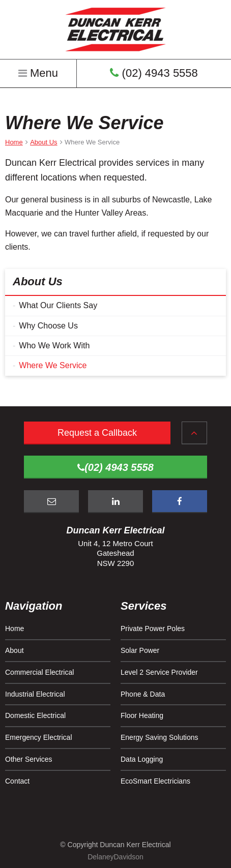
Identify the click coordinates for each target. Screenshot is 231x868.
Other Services (29, 759)
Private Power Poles (153, 628)
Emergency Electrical (39, 737)
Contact (17, 781)
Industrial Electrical (35, 694)
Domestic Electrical (35, 715)
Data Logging (142, 759)
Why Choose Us (48, 326)
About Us (38, 281)
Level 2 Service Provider (159, 672)
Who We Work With (54, 346)
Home (15, 628)
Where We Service (53, 365)
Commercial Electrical (39, 672)
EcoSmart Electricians (155, 781)
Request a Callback (97, 433)
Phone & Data (143, 694)
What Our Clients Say (58, 305)
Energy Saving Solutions (160, 737)
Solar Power (140, 650)
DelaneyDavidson (115, 857)
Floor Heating (142, 715)
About (15, 650)
